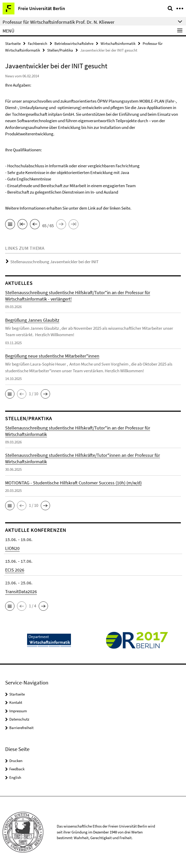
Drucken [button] (16, 761)
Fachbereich (38, 43)
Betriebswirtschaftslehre (74, 43)
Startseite (13, 43)
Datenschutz (19, 719)
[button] (10, 394)
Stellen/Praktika (60, 50)
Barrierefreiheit (21, 728)
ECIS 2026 (15, 570)
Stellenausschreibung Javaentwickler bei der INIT (54, 262)
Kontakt (16, 702)
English (15, 777)
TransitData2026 (21, 592)
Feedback (17, 769)
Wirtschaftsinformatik (118, 43)
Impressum (18, 711)
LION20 (12, 548)
